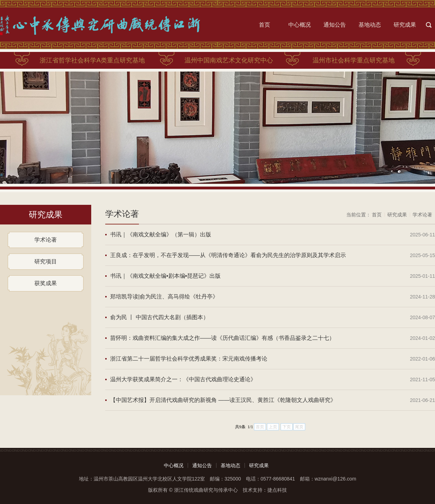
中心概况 (300, 25)
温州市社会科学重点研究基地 (354, 60)
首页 (265, 25)
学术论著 (46, 240)
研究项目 (46, 261)
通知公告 (335, 25)
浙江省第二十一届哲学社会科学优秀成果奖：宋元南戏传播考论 (189, 359)
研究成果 (405, 25)
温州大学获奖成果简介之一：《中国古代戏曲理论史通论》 (183, 379)
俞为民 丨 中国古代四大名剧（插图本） (159, 317)
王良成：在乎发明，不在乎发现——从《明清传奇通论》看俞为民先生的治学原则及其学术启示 (228, 255)
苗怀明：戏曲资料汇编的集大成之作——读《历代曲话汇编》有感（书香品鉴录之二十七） (222, 338)
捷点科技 (277, 490)
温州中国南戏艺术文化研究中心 (229, 60)
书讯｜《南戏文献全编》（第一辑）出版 (161, 234)
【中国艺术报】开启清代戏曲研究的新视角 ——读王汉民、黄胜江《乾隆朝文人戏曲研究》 (223, 400)
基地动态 (370, 25)
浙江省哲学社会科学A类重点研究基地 (92, 60)
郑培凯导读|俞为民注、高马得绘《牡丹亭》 (164, 297)
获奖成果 (46, 283)
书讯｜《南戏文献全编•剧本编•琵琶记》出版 (165, 276)
